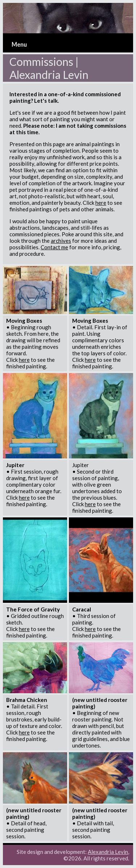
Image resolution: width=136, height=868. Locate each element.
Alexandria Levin (108, 852)
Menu (19, 45)
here (101, 203)
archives (61, 241)
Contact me (54, 247)
